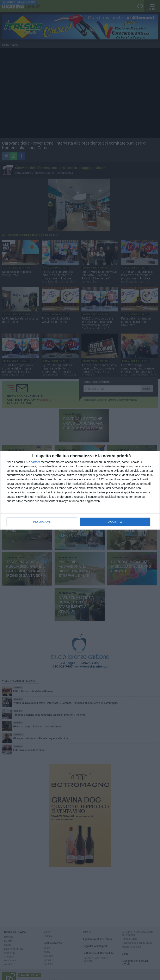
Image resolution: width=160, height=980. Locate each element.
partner (35, 462)
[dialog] (80, 490)
